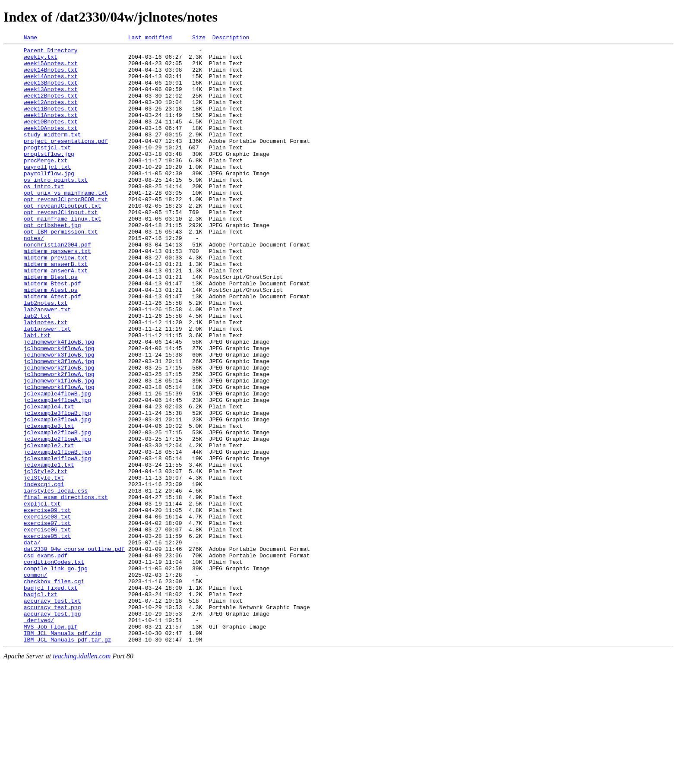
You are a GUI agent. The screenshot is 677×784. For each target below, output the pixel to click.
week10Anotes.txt (51, 146)
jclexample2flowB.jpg (57, 511)
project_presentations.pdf (66, 161)
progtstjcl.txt (47, 169)
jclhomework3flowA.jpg (59, 426)
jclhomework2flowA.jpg (59, 441)
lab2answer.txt (47, 364)
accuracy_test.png (52, 721)
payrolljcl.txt (47, 193)
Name (30, 38)
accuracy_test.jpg (52, 729)
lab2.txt (37, 371)
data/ (32, 643)
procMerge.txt (46, 185)
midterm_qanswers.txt (57, 294)
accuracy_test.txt (52, 713)
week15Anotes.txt (51, 68)
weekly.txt (41, 60)
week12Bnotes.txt (51, 107)
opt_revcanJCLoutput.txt (62, 239)
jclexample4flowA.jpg (57, 472)
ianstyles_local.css (56, 581)
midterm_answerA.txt (56, 317)
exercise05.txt (47, 635)
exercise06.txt (47, 628)
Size (199, 38)
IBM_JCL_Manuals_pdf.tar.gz (68, 760)
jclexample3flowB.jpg (57, 488)
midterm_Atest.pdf (52, 348)
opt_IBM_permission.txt (61, 270)
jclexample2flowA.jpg (57, 519)
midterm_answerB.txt (56, 309)
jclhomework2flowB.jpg (59, 433)
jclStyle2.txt (46, 558)
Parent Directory (51, 53)
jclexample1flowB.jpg (57, 534)
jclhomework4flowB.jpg (59, 402)
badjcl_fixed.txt (51, 698)
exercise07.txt (47, 620)
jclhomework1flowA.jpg (59, 457)
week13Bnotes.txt (51, 92)
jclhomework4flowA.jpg (59, 410)
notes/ (34, 278)
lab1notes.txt (46, 379)
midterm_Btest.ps (51, 325)
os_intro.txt (44, 216)
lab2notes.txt (46, 356)
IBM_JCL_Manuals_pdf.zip (62, 752)
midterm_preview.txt (56, 301)
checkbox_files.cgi (54, 690)
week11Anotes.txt (51, 130)
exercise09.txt (47, 604)
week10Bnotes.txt (51, 138)
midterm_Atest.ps (51, 340)
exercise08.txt (47, 612)
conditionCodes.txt (54, 667)
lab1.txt (37, 395)
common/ (36, 682)
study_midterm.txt (52, 154)
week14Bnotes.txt (51, 76)
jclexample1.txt (49, 550)
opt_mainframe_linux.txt (62, 255)
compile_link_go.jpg (56, 674)
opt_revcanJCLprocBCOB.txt (66, 231)
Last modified (150, 38)
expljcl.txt (42, 597)
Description (231, 38)
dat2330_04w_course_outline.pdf (74, 651)
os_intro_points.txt (56, 208)
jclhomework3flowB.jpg (59, 418)
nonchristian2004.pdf (57, 286)
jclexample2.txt (49, 527)
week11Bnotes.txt (51, 123)
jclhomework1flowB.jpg (59, 449)
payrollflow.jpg (49, 200)
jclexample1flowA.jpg (57, 542)
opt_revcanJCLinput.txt (61, 247)
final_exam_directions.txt (66, 589)
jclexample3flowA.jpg (57, 496)
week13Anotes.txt (51, 99)
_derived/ (39, 737)
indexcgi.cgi (44, 573)
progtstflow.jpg (49, 177)
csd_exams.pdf (46, 659)
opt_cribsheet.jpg (52, 262)
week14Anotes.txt (51, 84)
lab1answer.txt (47, 387)
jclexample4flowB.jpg (57, 465)
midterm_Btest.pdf (52, 332)
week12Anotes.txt (51, 115)
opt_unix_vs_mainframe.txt (66, 224)
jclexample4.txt (49, 480)
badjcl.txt (41, 705)
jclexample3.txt (49, 503)
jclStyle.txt (44, 566)
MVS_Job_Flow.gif (51, 744)
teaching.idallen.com (82, 776)
